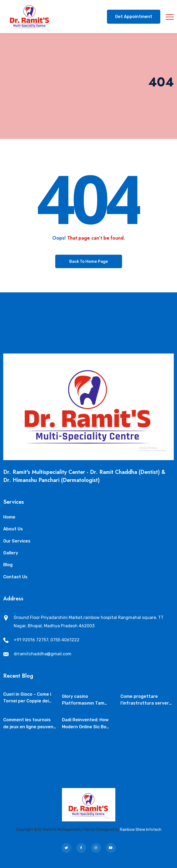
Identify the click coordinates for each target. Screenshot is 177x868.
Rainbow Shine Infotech (141, 830)
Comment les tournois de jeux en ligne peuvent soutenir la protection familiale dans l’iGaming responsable (29, 724)
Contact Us (15, 577)
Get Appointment (134, 17)
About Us (13, 529)
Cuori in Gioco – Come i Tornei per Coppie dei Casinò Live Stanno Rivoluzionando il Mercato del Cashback (27, 698)
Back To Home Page (89, 261)
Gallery (11, 553)
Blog (8, 565)
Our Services (17, 541)
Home (9, 517)
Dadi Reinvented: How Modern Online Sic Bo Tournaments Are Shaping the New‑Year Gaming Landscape (86, 724)
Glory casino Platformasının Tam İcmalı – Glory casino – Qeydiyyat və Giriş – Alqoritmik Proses (85, 700)
